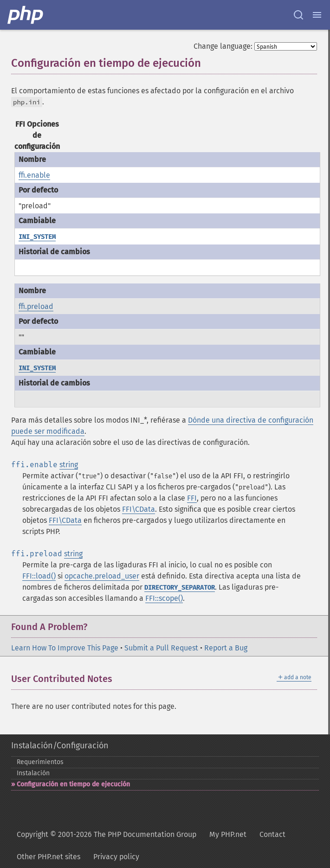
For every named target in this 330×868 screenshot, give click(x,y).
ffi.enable (34, 175)
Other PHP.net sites (49, 857)
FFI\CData (139, 509)
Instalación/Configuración (60, 746)
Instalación (33, 773)
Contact (272, 834)
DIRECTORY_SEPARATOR (180, 588)
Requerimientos (40, 762)
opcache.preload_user (102, 576)
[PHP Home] (26, 15)
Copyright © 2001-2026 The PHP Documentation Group (107, 834)
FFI (192, 498)
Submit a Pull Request (161, 648)
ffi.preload (36, 306)
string (69, 465)
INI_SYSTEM (37, 237)
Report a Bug (226, 648)
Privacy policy (116, 857)
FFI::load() (39, 576)
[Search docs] (298, 15)
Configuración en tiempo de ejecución (73, 784)
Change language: (223, 46)
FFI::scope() (164, 598)
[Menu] (317, 15)
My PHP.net (228, 834)
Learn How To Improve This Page (65, 648)
